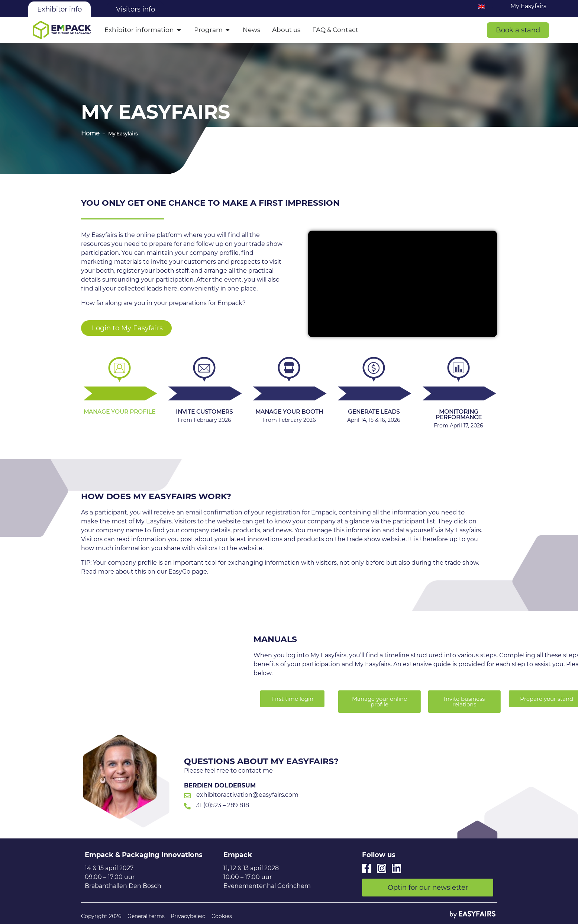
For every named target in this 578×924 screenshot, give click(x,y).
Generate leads (374, 412)
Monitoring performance (459, 414)
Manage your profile (120, 412)
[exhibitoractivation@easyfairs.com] (187, 796)
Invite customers (204, 412)
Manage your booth (289, 412)
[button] (518, 30)
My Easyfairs (528, 6)
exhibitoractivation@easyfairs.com (247, 795)
